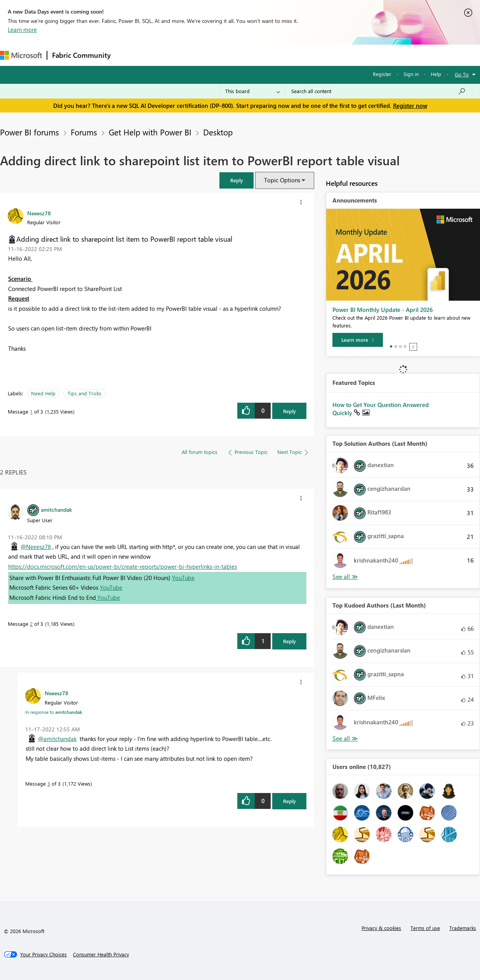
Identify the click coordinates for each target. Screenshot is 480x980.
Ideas (194, 55)
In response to (54, 712)
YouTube (183, 578)
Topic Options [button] (282, 180)
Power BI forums (30, 132)
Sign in (411, 74)
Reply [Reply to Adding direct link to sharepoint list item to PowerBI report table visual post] (290, 411)
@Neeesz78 (36, 547)
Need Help (43, 393)
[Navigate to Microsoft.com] (21, 55)
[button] (237, 180)
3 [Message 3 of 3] (49, 783)
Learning (294, 55)
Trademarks (463, 928)
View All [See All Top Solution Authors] (345, 577)
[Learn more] (358, 340)
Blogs (264, 55)
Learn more (22, 29)
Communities (229, 55)
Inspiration (163, 55)
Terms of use (425, 928)
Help (436, 74)
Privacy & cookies (381, 928)
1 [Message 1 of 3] (31, 411)
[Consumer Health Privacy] (101, 954)
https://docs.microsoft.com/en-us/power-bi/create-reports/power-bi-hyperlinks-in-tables (123, 566)
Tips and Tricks (84, 393)
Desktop (218, 132)
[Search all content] (378, 91)
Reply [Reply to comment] (290, 641)
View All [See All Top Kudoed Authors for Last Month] (345, 738)
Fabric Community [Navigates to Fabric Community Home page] (81, 55)
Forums (128, 55)
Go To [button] (462, 74)
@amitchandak (57, 739)
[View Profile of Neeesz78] (39, 213)
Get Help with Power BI (150, 132)
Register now (410, 106)
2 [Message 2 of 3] (31, 624)
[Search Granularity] (253, 91)
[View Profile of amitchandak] (56, 509)
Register (382, 74)
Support (326, 55)
